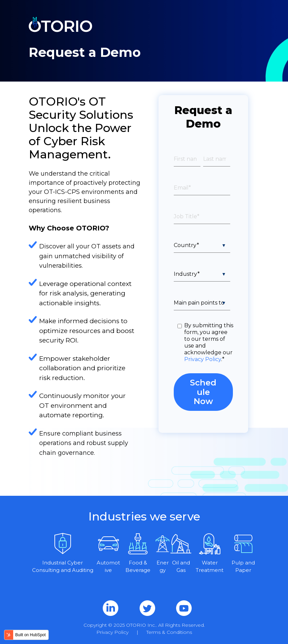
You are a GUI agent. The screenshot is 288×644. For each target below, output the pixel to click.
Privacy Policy (203, 359)
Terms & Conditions (169, 632)
